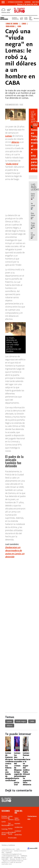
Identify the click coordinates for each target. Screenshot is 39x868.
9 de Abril (21, 18)
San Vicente (11, 824)
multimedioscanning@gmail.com (12, 854)
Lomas (9, 136)
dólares (15, 142)
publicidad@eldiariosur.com (11, 856)
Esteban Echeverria (15, 2)
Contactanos (32, 816)
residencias (19, 827)
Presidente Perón (12, 833)
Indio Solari (26, 18)
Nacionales (5, 825)
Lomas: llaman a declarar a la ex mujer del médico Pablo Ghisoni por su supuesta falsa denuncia (27, 769)
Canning (27, 2)
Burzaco (36, 18)
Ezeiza (10, 829)
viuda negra (12, 164)
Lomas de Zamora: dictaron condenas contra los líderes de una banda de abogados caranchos (10, 767)
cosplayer (18, 831)
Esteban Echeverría (15, 18)
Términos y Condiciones (8, 845)
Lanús (4, 822)
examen (17, 824)
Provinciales (12, 838)
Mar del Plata (31, 18)
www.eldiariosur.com (8, 849)
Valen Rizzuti (17, 819)
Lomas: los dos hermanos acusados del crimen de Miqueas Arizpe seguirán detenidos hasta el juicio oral (19, 769)
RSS (29, 819)
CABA (32, 721)
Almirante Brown (5, 834)
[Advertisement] (19, 579)
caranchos (18, 835)
